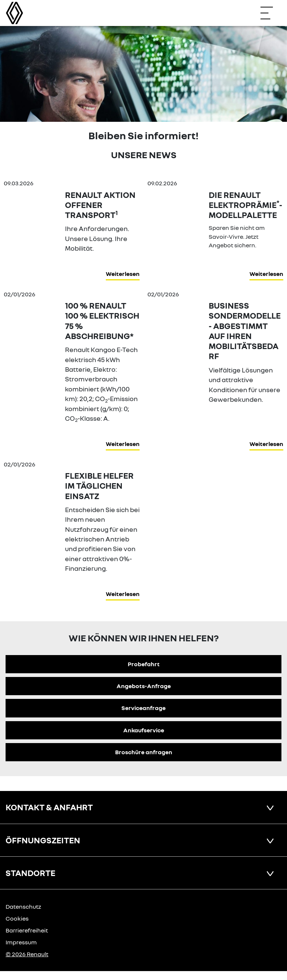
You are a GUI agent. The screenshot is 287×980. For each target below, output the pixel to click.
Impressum (21, 942)
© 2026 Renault (27, 954)
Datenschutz (23, 906)
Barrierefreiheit (27, 930)
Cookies (17, 918)
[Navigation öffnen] (270, 13)
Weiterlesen (123, 274)
